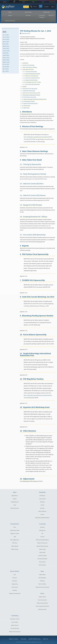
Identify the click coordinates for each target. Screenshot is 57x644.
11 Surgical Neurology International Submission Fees (34, 99)
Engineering (15, 584)
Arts (15, 575)
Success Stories (15, 571)
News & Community (10, 21)
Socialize (46, 7)
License (42, 514)
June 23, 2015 (6, 51)
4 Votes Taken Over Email (28, 69)
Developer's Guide (15, 619)
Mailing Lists (42, 530)
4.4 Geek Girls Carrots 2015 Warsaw (31, 78)
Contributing (15, 616)
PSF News (42, 581)
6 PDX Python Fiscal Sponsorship (29, 89)
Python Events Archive (42, 603)
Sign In (53, 7)
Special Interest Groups (42, 546)
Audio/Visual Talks (15, 530)
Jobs (43, 2)
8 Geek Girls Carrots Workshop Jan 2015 (31, 93)
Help (15, 505)
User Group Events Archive (42, 606)
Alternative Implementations (42, 518)
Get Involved (42, 562)
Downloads (42, 492)
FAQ (15, 537)
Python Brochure (15, 508)
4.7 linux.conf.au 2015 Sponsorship (31, 84)
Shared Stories (42, 565)
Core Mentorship (15, 628)
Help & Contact (14, 639)
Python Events (42, 597)
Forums (42, 537)
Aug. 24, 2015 (6, 60)
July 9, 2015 (6, 53)
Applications (15, 496)
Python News (42, 575)
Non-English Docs (15, 540)
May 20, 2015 (6, 46)
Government (15, 587)
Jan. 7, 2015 (6, 35)
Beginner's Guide (15, 534)
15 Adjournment (26, 108)
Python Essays (15, 549)
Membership (46, 12)
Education (15, 581)
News (42, 571)
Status (45, 639)
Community (52, 2)
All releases (42, 496)
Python (5, 2)
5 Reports (24, 87)
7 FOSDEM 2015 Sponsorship (28, 91)
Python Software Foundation (27, 642)
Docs (24, 2)
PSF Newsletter (42, 578)
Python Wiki (42, 552)
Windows (42, 502)
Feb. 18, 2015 (6, 39)
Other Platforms (42, 511)
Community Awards (42, 559)
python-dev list (15, 625)
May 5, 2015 (6, 44)
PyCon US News (42, 584)
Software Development (15, 594)
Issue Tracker (15, 622)
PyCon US (51, 15)
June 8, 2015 (6, 48)
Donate (26, 7)
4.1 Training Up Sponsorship (30, 72)
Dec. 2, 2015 (6, 71)
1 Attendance (25, 63)
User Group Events (42, 600)
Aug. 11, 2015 (6, 58)
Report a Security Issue (15, 632)
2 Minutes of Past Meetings (28, 65)
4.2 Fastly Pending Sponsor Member (32, 74)
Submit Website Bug (35, 639)
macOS (42, 505)
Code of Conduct (42, 556)
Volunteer (28, 15)
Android (42, 508)
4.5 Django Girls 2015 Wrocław (30, 80)
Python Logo (42, 549)
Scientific (15, 590)
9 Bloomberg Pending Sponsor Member (31, 95)
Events (42, 593)
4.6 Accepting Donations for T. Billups (32, 82)
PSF (14, 2)
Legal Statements (34, 642)
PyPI (33, 2)
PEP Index (15, 543)
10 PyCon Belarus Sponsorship (29, 97)
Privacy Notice (39, 642)
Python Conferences (42, 543)
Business (15, 578)
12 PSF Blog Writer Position (28, 101)
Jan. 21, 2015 (6, 37)
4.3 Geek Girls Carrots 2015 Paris (31, 76)
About (10, 12)
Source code (42, 499)
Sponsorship (28, 12)
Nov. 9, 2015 (6, 69)
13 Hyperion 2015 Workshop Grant (30, 104)
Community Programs (42, 16)
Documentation (15, 524)
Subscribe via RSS (25, 33)
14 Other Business (26, 106)
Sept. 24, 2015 (6, 62)
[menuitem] (10, 35)
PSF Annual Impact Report (42, 540)
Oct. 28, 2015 (6, 67)
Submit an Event (42, 609)
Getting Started (15, 502)
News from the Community (42, 587)
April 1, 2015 (6, 42)
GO (41, 6)
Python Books (15, 546)
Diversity (42, 527)
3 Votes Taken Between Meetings (29, 67)
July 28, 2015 (6, 55)
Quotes (15, 499)
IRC (42, 534)
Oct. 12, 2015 (6, 64)
